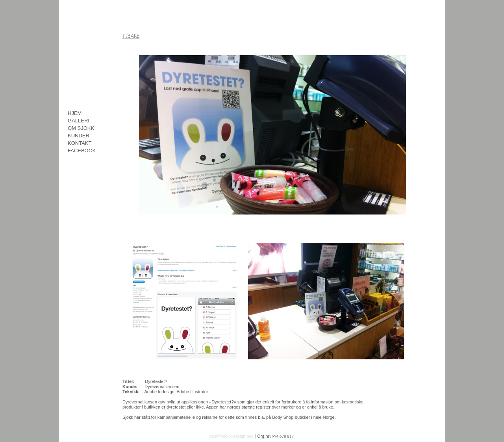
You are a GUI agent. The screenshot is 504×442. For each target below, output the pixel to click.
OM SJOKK (81, 128)
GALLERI (79, 121)
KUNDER (79, 136)
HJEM (75, 113)
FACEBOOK (82, 151)
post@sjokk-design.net (231, 436)
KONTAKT (80, 143)
